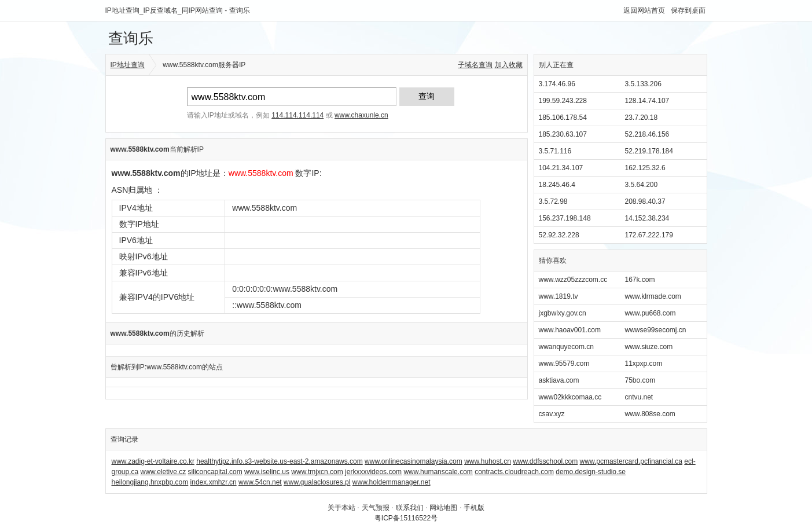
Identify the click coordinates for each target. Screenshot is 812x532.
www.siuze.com (649, 347)
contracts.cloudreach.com (514, 472)
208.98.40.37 (645, 201)
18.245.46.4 (557, 185)
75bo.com (640, 380)
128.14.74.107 (647, 101)
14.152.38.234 (647, 218)
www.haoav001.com (570, 330)
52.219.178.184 (649, 151)
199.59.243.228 (563, 101)
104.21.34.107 (561, 168)
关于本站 (341, 508)
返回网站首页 (644, 10)
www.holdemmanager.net (392, 482)
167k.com (640, 280)
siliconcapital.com (215, 472)
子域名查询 (475, 65)
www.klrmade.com (653, 296)
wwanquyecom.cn (566, 347)
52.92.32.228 (559, 235)
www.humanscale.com (438, 472)
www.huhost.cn (488, 461)
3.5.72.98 (553, 201)
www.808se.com (650, 414)
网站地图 (443, 508)
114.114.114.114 (297, 115)
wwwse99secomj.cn (656, 330)
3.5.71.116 (555, 151)
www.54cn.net (260, 482)
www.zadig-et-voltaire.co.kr (153, 461)
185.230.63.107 (563, 134)
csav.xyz (552, 414)
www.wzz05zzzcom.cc (573, 280)
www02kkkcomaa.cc (570, 397)
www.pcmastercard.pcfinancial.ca (631, 461)
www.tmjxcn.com (317, 472)
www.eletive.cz (163, 472)
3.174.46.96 (557, 84)
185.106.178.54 (563, 118)
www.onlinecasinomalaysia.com (414, 461)
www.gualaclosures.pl (317, 482)
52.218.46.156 (647, 134)
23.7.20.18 (642, 118)
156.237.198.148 (565, 218)
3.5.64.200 (642, 185)
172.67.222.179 (649, 235)
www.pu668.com (651, 313)
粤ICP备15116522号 (406, 518)
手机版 (474, 508)
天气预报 (376, 508)
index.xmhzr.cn (214, 482)
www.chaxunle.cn (361, 115)
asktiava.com (559, 380)
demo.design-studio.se (591, 472)
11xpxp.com (644, 364)
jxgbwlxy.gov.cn (563, 313)
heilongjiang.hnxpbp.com (150, 482)
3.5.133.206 (643, 84)
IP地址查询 (128, 65)
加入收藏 (509, 65)
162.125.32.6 (645, 168)
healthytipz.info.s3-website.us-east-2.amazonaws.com (279, 461)
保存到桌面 (688, 10)
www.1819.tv (559, 296)
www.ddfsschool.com (545, 461)
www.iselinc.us (267, 472)
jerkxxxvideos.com (373, 472)
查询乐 (131, 38)
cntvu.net (639, 397)
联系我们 (410, 508)
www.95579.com (564, 364)
